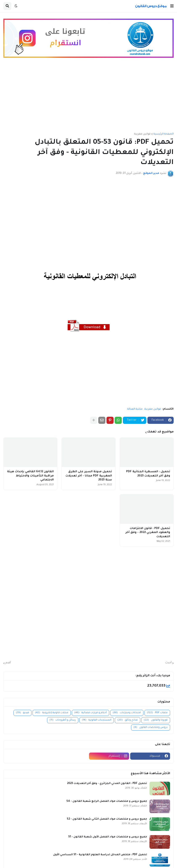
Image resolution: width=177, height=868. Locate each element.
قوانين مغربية (142, 134)
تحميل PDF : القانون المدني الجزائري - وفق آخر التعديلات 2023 (107, 784)
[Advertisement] (88, 97)
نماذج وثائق (128, 720)
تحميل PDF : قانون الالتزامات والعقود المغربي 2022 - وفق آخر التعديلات (148, 533)
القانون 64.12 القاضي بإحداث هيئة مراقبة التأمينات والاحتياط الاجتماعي (30, 476)
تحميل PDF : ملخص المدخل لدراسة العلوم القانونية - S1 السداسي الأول (100, 855)
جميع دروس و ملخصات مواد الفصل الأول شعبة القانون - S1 (108, 837)
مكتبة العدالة (135, 409)
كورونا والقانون (156, 720)
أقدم (8, 663)
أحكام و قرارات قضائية (90, 713)
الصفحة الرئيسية (164, 134)
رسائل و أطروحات (63, 720)
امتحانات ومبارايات (127, 713)
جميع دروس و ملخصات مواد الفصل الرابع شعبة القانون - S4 (107, 801)
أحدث (168, 663)
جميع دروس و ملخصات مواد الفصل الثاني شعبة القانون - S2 (107, 819)
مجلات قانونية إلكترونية (52, 713)
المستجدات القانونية (97, 720)
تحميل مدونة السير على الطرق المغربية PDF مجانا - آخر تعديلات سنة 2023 (89, 476)
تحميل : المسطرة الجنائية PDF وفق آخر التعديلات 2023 (148, 474)
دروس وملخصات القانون (151, 728)
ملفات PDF (157, 713)
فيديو (22, 713)
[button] (172, 6)
